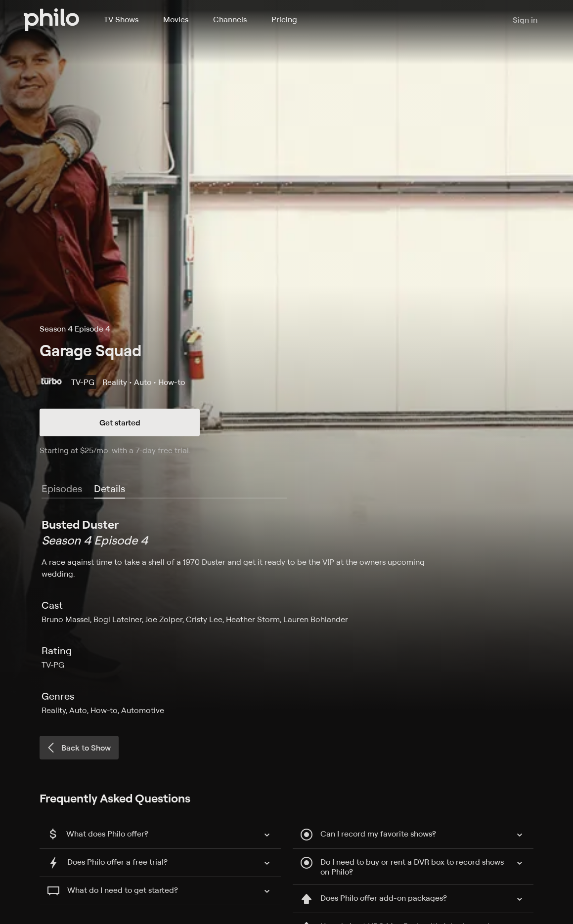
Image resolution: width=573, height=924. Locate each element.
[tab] (110, 489)
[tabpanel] (286, 616)
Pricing (284, 19)
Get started (120, 422)
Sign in (525, 20)
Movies (176, 19)
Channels (230, 19)
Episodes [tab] (62, 488)
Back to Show (78, 748)
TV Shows (121, 19)
